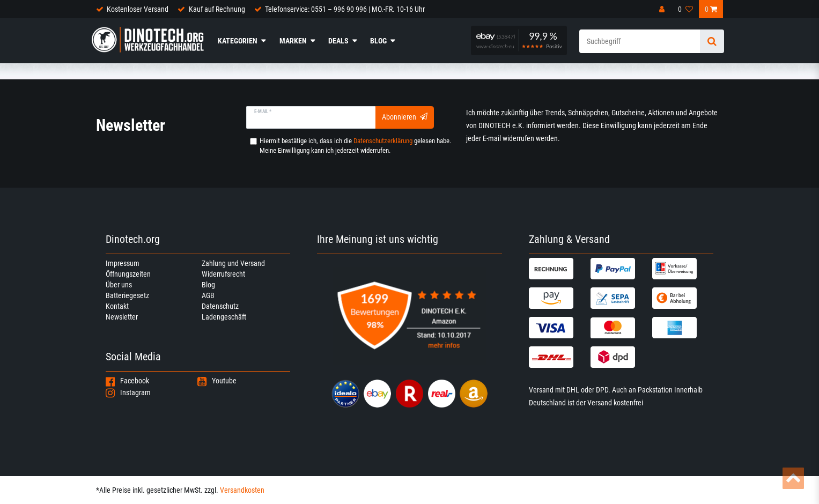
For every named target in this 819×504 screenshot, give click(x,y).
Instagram (128, 392)
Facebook (127, 381)
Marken (293, 41)
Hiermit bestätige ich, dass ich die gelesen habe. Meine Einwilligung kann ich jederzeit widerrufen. (355, 146)
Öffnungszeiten (128, 274)
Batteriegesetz (127, 295)
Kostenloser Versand (138, 9)
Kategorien (238, 41)
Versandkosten (242, 490)
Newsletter (122, 317)
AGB (208, 295)
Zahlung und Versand (233, 263)
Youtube (217, 381)
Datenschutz (220, 306)
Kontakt (117, 306)
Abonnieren (405, 117)
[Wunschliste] (685, 9)
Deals (338, 41)
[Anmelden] (662, 9)
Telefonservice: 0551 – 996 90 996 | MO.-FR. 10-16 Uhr (345, 9)
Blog (378, 41)
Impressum (123, 263)
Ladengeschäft (224, 317)
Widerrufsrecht (223, 274)
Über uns (119, 285)
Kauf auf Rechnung (217, 9)
